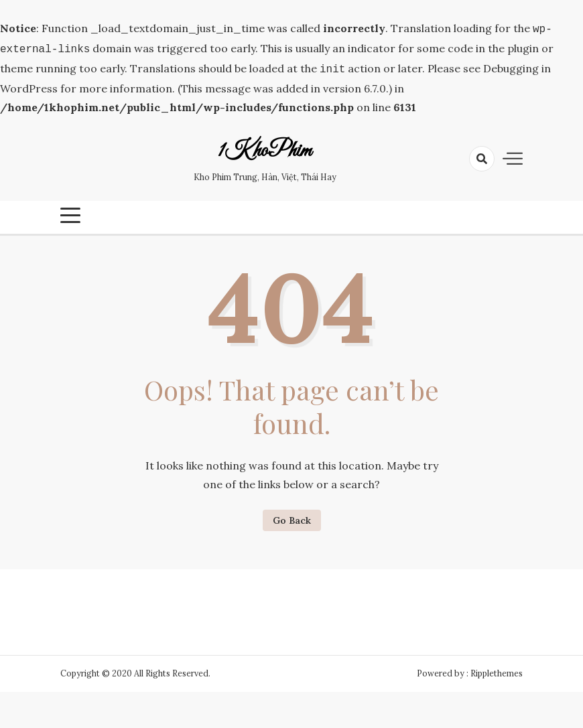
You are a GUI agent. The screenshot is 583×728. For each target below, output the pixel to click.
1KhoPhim (265, 147)
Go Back (292, 516)
